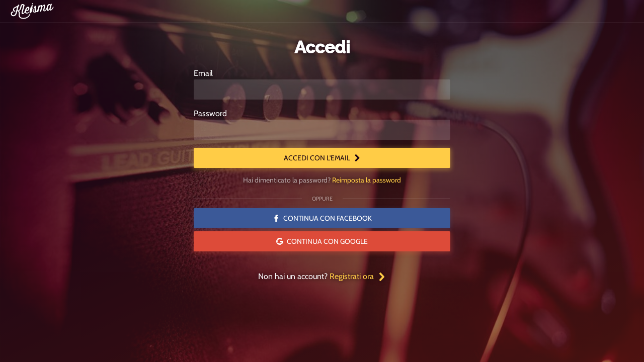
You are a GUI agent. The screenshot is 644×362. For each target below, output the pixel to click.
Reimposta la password (367, 180)
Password (210, 113)
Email (203, 73)
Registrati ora (358, 276)
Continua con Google (322, 241)
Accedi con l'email (322, 158)
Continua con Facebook (322, 218)
